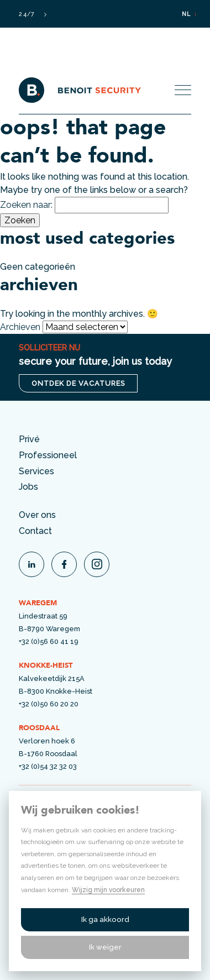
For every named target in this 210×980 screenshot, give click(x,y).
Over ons (37, 515)
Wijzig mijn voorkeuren (108, 890)
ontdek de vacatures (78, 383)
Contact (35, 531)
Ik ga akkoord (105, 919)
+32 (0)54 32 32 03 (48, 766)
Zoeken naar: (26, 205)
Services (36, 471)
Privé (29, 439)
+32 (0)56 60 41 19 (49, 641)
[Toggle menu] (183, 90)
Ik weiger (105, 947)
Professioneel (48, 455)
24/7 (32, 14)
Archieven (20, 327)
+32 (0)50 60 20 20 (49, 704)
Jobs (28, 487)
